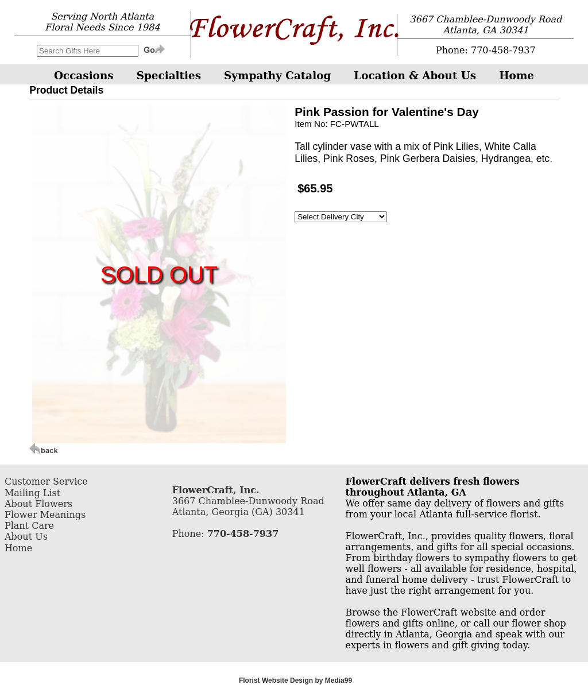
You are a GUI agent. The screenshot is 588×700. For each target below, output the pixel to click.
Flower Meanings (45, 515)
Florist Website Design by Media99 (295, 680)
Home (18, 548)
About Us (26, 537)
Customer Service (46, 482)
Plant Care (29, 526)
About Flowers (38, 504)
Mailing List (32, 493)
